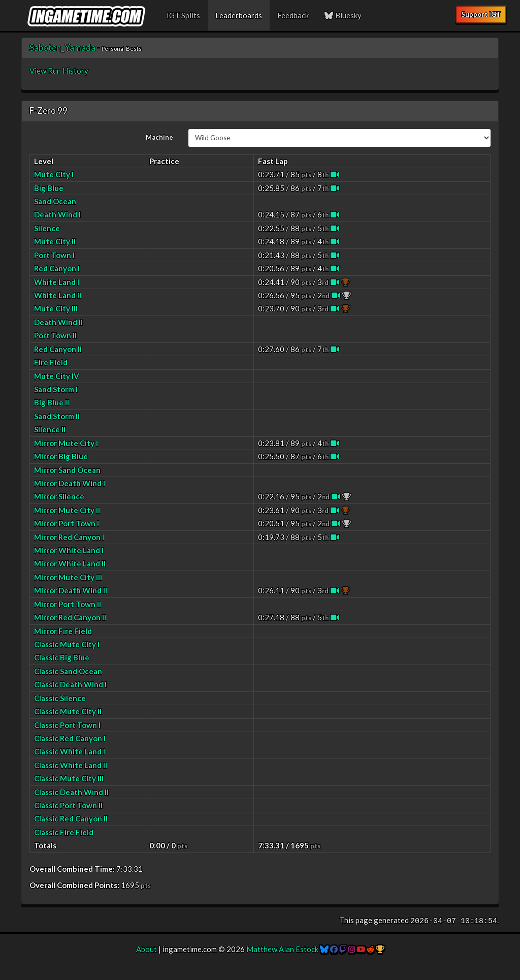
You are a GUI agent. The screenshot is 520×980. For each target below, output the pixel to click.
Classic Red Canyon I (70, 738)
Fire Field (51, 362)
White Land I (57, 282)
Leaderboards (239, 15)
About (147, 949)
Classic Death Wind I (70, 684)
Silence (47, 228)
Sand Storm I (56, 389)
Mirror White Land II (70, 563)
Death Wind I (57, 214)
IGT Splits (183, 15)
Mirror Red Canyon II (70, 617)
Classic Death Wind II (71, 792)
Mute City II (55, 241)
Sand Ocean (55, 201)
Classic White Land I (70, 751)
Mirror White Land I (69, 550)
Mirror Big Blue (61, 456)
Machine (159, 137)
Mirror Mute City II (67, 510)
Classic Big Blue (62, 657)
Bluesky (343, 15)
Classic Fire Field (64, 832)
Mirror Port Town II (68, 604)
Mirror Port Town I (67, 523)
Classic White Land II (71, 765)
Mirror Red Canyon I (69, 537)
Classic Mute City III (69, 778)
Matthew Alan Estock (282, 949)
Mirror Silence (59, 496)
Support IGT (481, 14)
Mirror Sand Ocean (67, 470)
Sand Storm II (57, 416)
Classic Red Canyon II (71, 818)
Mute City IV (57, 376)
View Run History (59, 71)
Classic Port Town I (67, 725)
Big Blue (49, 188)
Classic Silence (60, 698)
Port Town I (54, 255)
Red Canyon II (58, 349)
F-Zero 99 (48, 110)
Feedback (293, 15)
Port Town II (55, 335)
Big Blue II (52, 402)
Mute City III (56, 308)
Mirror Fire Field (63, 631)
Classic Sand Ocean (68, 671)
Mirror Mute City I (66, 443)
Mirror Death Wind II (71, 590)
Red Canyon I (57, 268)
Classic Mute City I (67, 644)
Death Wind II (58, 322)
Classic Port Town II (68, 805)
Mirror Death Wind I (70, 483)
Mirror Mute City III (68, 577)
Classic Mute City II (68, 711)
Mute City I (54, 174)
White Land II (58, 295)
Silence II (50, 429)
